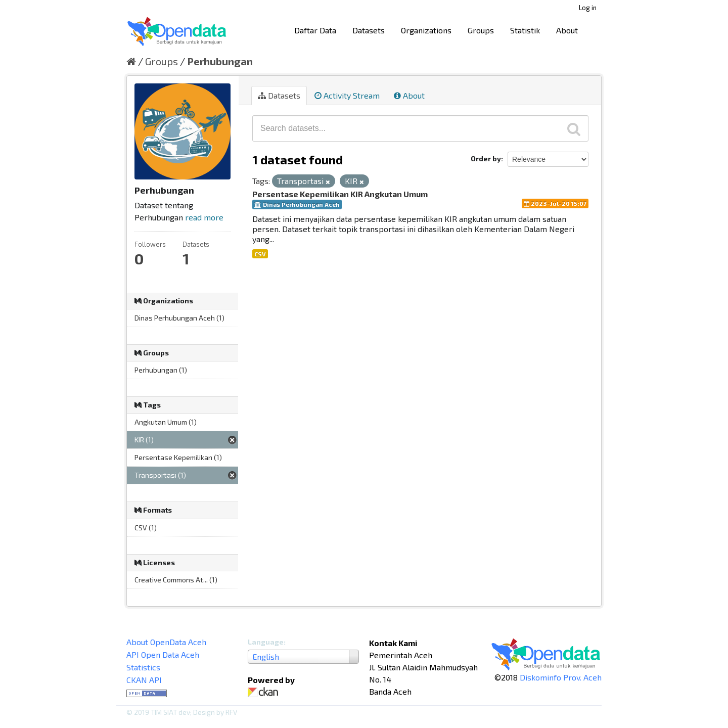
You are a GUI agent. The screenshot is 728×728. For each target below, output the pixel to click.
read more (204, 217)
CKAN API (144, 680)
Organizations (426, 30)
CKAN (265, 692)
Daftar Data (315, 30)
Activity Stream (347, 95)
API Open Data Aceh (163, 654)
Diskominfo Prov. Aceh (561, 677)
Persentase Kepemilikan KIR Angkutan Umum (340, 194)
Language (266, 642)
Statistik (525, 30)
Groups (481, 30)
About (567, 30)
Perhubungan (220, 61)
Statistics (143, 667)
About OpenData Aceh (166, 642)
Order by (486, 158)
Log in (588, 8)
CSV (260, 254)
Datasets (369, 30)
